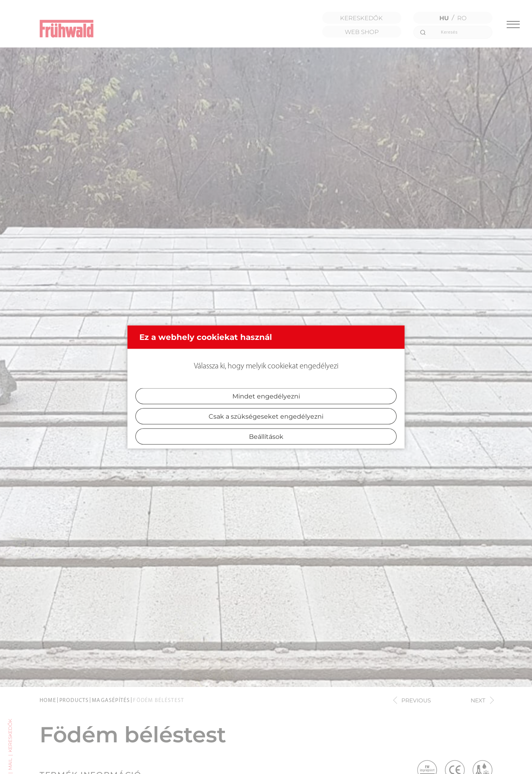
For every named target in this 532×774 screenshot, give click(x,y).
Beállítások (266, 437)
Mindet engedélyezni (266, 396)
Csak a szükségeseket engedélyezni (266, 416)
